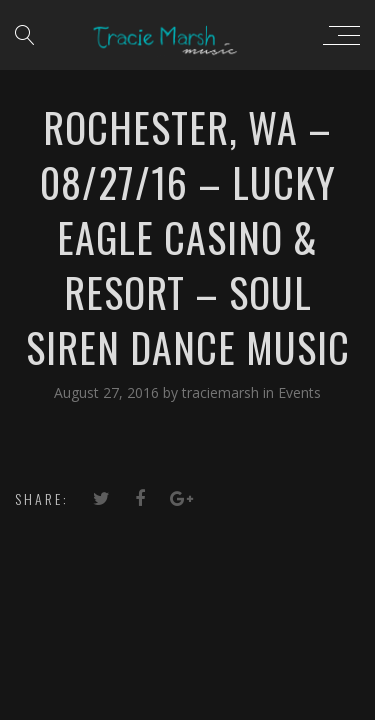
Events (299, 392)
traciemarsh (222, 392)
